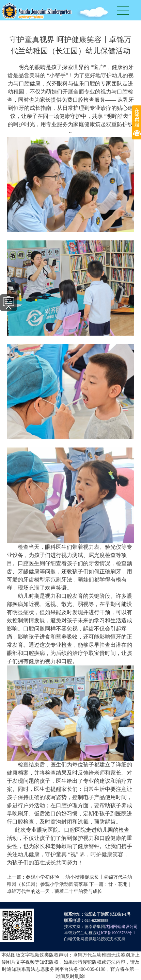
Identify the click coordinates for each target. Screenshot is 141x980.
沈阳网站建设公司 (121, 927)
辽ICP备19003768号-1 (116, 933)
